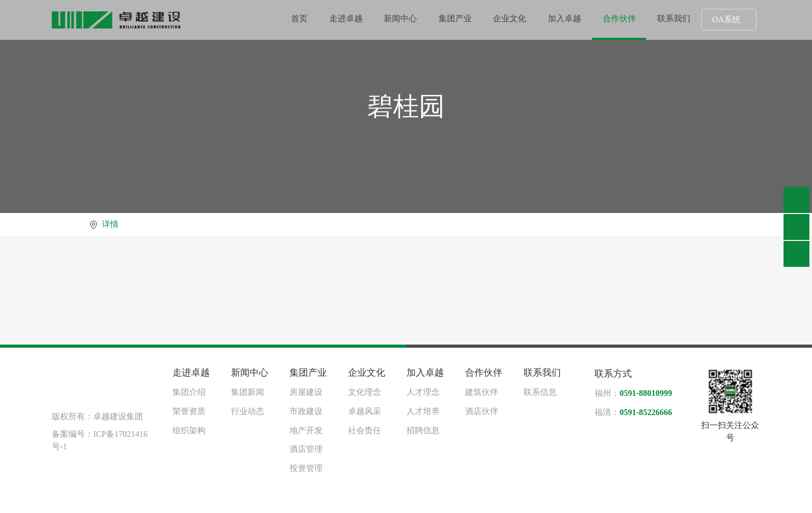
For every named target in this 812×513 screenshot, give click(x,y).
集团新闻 (248, 392)
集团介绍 (189, 392)
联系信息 (540, 392)
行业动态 (248, 411)
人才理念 (423, 392)
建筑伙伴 (482, 392)
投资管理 (306, 468)
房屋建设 (306, 392)
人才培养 (423, 411)
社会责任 (365, 430)
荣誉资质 (189, 411)
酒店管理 (306, 449)
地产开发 (306, 430)
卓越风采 (365, 411)
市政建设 (306, 411)
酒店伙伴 (482, 411)
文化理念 (365, 392)
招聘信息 (423, 430)
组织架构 (189, 430)
